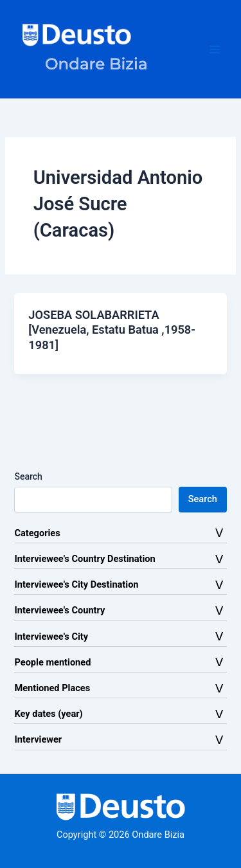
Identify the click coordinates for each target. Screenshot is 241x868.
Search (28, 476)
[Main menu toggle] (215, 50)
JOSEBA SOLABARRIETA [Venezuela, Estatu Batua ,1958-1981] (112, 330)
